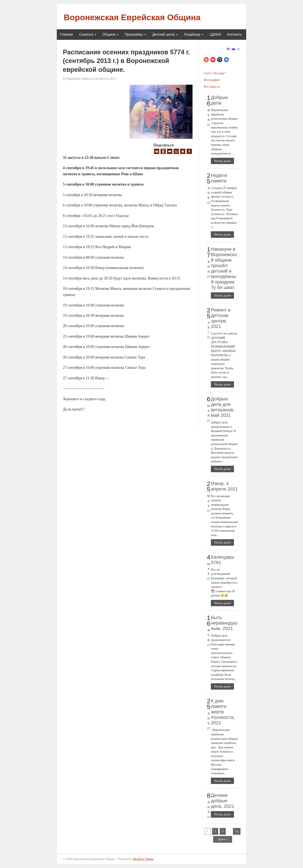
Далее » (223, 839)
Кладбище (194, 34)
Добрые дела (219, 100)
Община (110, 34)
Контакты (235, 34)
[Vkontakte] (157, 151)
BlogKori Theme (143, 859)
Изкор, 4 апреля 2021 (224, 486)
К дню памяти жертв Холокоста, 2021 (223, 712)
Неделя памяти (219, 178)
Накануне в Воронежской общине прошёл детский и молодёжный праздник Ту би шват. (224, 268)
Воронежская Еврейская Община (132, 17)
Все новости (212, 87)
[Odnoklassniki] (163, 151)
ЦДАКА (215, 34)
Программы (135, 34)
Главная (66, 34)
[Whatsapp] (176, 151)
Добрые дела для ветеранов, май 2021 (223, 407)
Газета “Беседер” (215, 73)
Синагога (88, 34)
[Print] (183, 151)
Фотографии (212, 80)
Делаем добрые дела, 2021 (223, 801)
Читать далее (222, 161)
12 (237, 831)
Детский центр (165, 34)
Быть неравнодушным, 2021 (224, 623)
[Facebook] (189, 151)
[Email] (170, 151)
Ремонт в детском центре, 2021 (221, 318)
